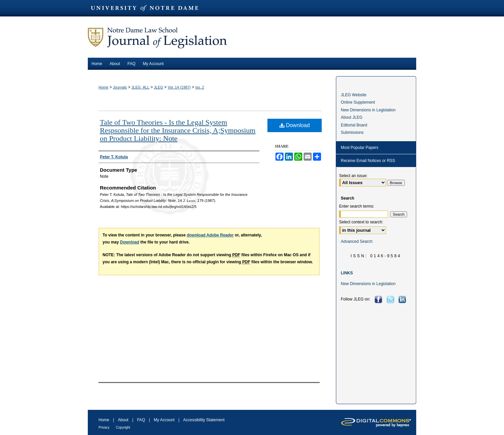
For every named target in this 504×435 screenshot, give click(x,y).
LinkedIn (403, 299)
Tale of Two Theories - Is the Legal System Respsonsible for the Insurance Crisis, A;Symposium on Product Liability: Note (178, 130)
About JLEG (352, 117)
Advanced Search (357, 241)
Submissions (352, 132)
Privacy (105, 427)
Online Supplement (358, 102)
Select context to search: (361, 222)
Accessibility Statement (204, 420)
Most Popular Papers (360, 148)
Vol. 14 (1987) (179, 87)
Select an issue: (353, 176)
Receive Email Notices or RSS (368, 161)
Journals (120, 87)
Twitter (391, 299)
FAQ (142, 420)
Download (295, 125)
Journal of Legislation (252, 37)
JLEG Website (354, 95)
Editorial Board (354, 125)
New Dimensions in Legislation (368, 110)
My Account (165, 420)
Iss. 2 (200, 87)
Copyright (123, 427)
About (124, 420)
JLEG (159, 87)
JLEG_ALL (140, 87)
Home (103, 87)
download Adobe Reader (210, 235)
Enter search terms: (357, 206)
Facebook (379, 299)
